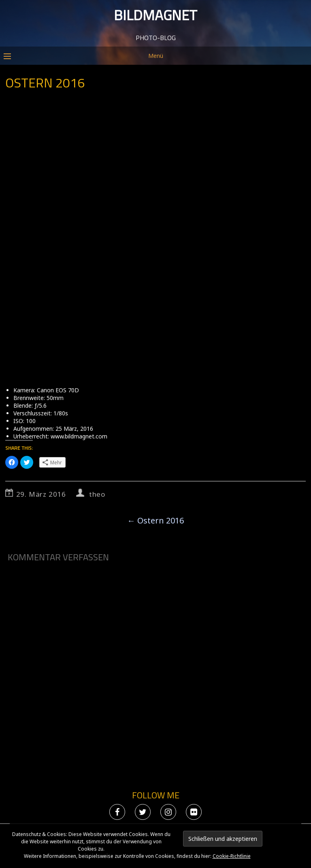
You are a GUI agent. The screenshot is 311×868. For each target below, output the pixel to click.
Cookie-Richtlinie (232, 856)
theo (97, 494)
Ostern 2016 (155, 520)
